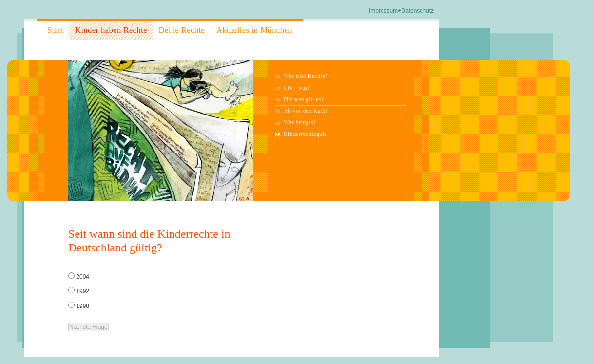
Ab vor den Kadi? (306, 111)
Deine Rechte (182, 30)
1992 (83, 291)
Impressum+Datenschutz (401, 11)
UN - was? (297, 88)
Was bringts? (300, 122)
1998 (83, 306)
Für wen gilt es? (304, 99)
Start (55, 30)
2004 (83, 277)
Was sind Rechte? (306, 76)
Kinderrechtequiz (305, 134)
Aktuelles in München (254, 30)
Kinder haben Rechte (111, 30)
